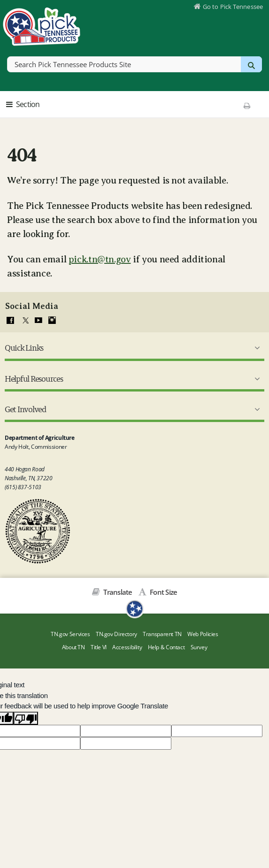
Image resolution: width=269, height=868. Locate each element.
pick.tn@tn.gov (100, 259)
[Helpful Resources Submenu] (255, 379)
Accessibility (127, 647)
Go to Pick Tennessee (233, 7)
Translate (117, 592)
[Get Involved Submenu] (255, 409)
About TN (73, 647)
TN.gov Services (70, 634)
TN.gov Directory (116, 634)
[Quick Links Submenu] (255, 348)
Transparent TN (162, 634)
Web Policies (203, 634)
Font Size (163, 592)
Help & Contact (166, 647)
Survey (199, 647)
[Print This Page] (247, 106)
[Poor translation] (26, 718)
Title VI (99, 647)
